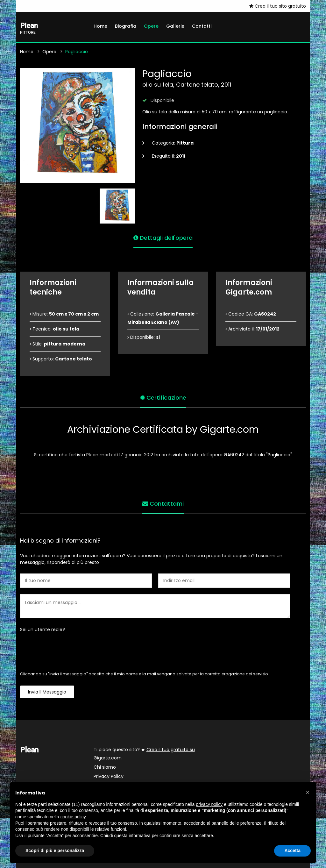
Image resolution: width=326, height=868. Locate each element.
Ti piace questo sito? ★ (144, 754)
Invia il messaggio (47, 692)
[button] (308, 792)
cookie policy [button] (73, 817)
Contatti (202, 26)
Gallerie (175, 26)
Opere (151, 26)
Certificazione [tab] (163, 397)
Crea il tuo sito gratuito (278, 6)
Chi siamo (105, 767)
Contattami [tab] (163, 503)
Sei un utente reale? (43, 630)
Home (100, 26)
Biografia (126, 26)
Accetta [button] (292, 850)
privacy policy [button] (209, 804)
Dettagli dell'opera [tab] (163, 237)
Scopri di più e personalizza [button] (55, 850)
